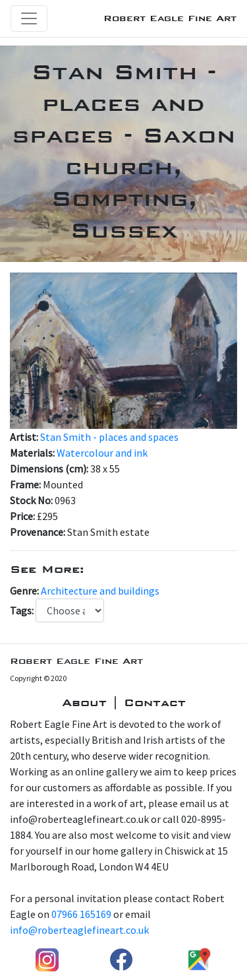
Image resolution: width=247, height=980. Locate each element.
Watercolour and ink (102, 453)
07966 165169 (81, 914)
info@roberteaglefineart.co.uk (79, 930)
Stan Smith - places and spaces (109, 437)
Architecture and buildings (100, 591)
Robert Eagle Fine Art (170, 18)
